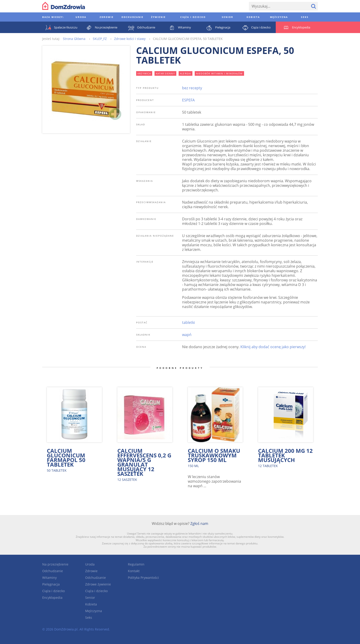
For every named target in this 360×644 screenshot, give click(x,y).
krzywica (144, 73)
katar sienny (165, 73)
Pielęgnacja (51, 584)
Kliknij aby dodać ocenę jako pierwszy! (273, 347)
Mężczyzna (94, 611)
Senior (90, 598)
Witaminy (49, 578)
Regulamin (136, 564)
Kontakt (134, 571)
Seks (89, 617)
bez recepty (192, 88)
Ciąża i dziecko (53, 591)
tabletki (188, 322)
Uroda (90, 564)
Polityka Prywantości (143, 578)
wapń (187, 335)
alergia (186, 73)
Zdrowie (91, 571)
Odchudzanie (53, 571)
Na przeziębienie (55, 564)
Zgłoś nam (199, 524)
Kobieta (91, 604)
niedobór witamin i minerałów (219, 73)
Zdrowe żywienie (98, 584)
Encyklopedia (52, 598)
